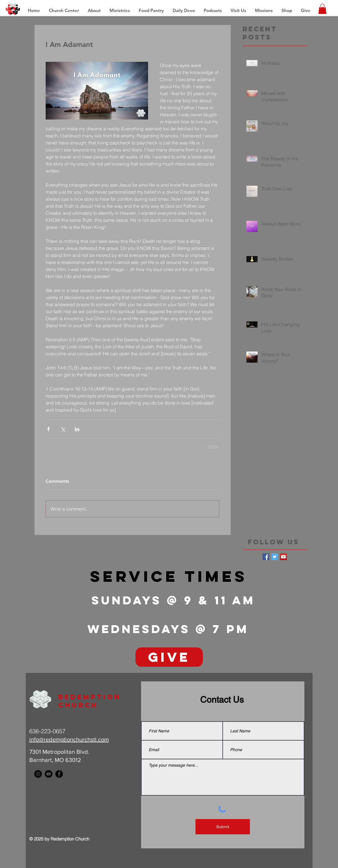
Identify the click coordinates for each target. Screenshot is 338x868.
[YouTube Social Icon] (283, 557)
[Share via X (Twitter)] (63, 429)
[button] (264, 11)
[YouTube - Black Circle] (49, 774)
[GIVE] (169, 657)
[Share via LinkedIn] (77, 429)
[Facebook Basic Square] (266, 557)
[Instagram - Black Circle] (38, 774)
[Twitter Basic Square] (275, 557)
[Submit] (223, 827)
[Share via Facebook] (48, 429)
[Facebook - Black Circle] (59, 774)
